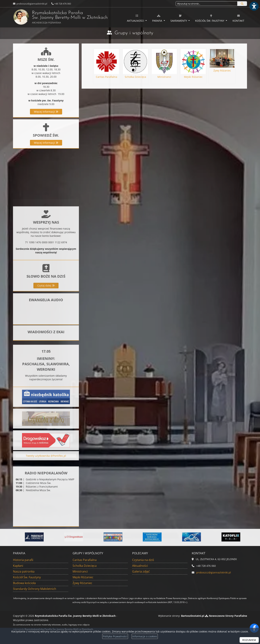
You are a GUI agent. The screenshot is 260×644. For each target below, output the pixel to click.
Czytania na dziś (143, 560)
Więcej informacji (46, 112)
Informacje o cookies (145, 636)
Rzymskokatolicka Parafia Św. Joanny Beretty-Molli (51, 17)
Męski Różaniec (83, 577)
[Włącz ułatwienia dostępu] (254, 6)
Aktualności (136, 18)
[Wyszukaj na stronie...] (207, 4)
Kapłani (18, 566)
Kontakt (238, 18)
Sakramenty (179, 18)
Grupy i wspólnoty (134, 33)
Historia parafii (23, 560)
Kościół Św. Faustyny (210, 18)
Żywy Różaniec (82, 583)
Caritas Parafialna (85, 560)
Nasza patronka (24, 571)
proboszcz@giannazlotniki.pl (32, 4)
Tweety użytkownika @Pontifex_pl (46, 464)
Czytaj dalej (46, 313)
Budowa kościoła (24, 583)
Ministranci (80, 571)
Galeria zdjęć (141, 571)
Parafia (158, 18)
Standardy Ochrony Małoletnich (35, 589)
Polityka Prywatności (115, 636)
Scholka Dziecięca (85, 566)
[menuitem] (137, 18)
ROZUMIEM (249, 640)
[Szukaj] (242, 4)
